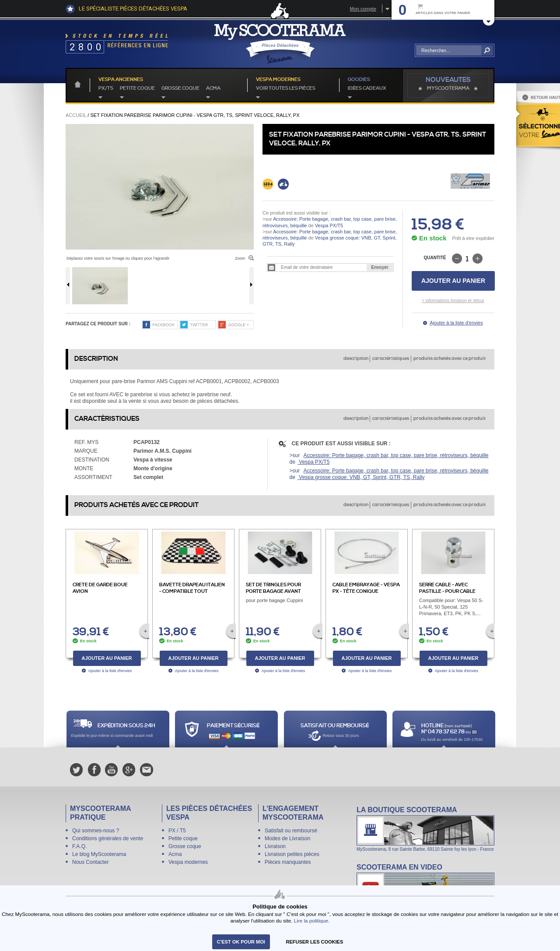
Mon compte (363, 9)
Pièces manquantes (288, 862)
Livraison (275, 846)
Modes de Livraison (287, 838)
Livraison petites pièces (292, 854)
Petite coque (137, 88)
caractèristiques (391, 359)
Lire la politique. (312, 921)
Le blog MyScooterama (99, 854)
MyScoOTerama (448, 88)
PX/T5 (106, 88)
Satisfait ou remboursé (291, 831)
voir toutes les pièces (286, 88)
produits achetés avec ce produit (450, 359)
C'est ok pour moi (241, 942)
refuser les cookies (315, 942)
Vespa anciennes (121, 80)
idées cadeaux (367, 88)
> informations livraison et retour (453, 301)
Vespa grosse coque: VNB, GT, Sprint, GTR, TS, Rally (361, 477)
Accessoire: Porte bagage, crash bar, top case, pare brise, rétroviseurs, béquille (396, 455)
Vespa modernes (188, 862)
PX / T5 (177, 831)
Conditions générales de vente (108, 838)
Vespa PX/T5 (328, 225)
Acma (213, 88)
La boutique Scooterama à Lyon (425, 829)
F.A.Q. (79, 846)
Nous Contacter (90, 862)
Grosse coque (180, 88)
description (356, 359)
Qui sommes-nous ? (96, 831)
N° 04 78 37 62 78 (443, 732)
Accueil (76, 115)
